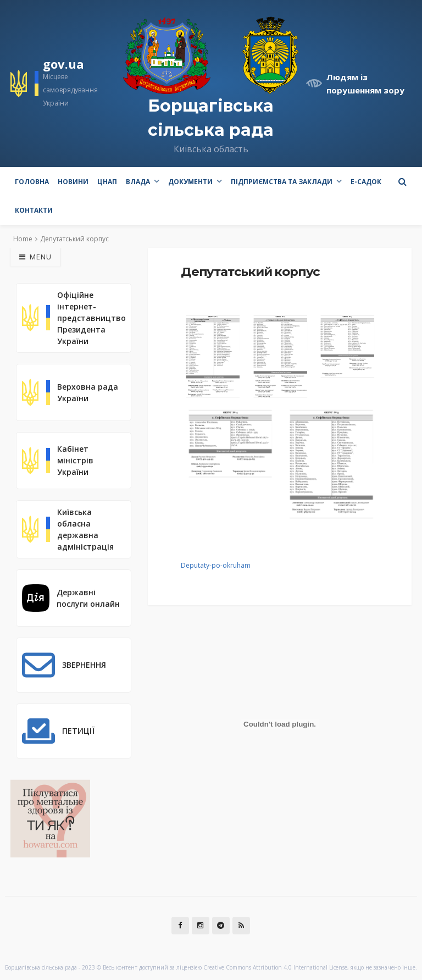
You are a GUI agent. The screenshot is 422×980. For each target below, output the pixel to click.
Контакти (34, 210)
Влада (138, 182)
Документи (190, 182)
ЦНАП (107, 182)
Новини (73, 182)
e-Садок (366, 182)
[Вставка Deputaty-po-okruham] (280, 724)
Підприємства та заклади (282, 182)
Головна (32, 182)
